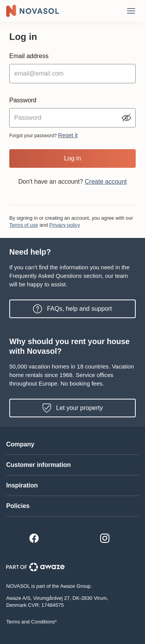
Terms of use (24, 225)
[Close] (131, 11)
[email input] (72, 74)
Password (23, 100)
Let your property (72, 408)
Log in (73, 158)
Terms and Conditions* (32, 622)
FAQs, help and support (72, 309)
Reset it (68, 135)
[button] (72, 444)
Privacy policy (64, 225)
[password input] (72, 118)
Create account (106, 182)
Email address (29, 56)
